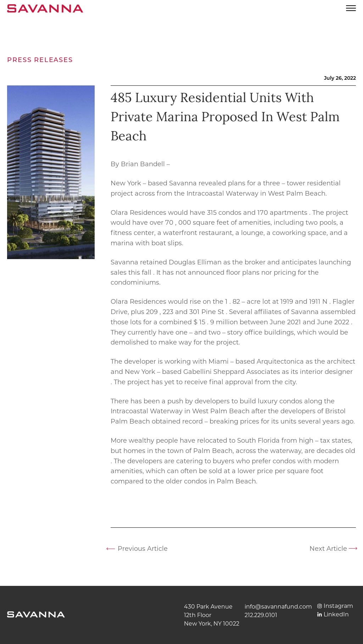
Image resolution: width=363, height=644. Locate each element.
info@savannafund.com (278, 607)
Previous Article (143, 549)
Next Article (328, 549)
